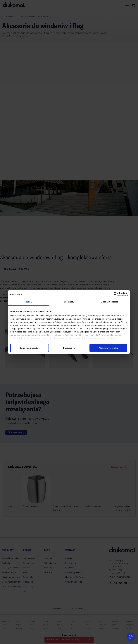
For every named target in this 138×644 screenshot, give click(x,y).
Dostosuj (69, 348)
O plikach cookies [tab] (109, 302)
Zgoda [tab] (29, 302)
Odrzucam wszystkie (30, 348)
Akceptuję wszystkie (108, 348)
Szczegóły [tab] (69, 302)
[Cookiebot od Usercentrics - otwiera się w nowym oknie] (116, 294)
